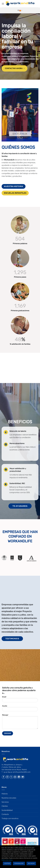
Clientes (5, 806)
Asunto (20, 709)
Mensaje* (20, 722)
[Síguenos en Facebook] (4, 777)
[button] (3, 4)
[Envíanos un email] (15, 777)
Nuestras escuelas (9, 798)
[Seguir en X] (11, 777)
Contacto (5, 814)
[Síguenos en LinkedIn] (19, 777)
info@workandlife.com (23, 772)
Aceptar (7, 863)
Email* (20, 700)
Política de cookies (7, 860)
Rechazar (31, 863)
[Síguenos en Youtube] (23, 777)
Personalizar (19, 863)
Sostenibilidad (7, 810)
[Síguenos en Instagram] (7, 777)
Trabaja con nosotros (10, 818)
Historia (5, 794)
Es (20, 10)
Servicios (5, 802)
